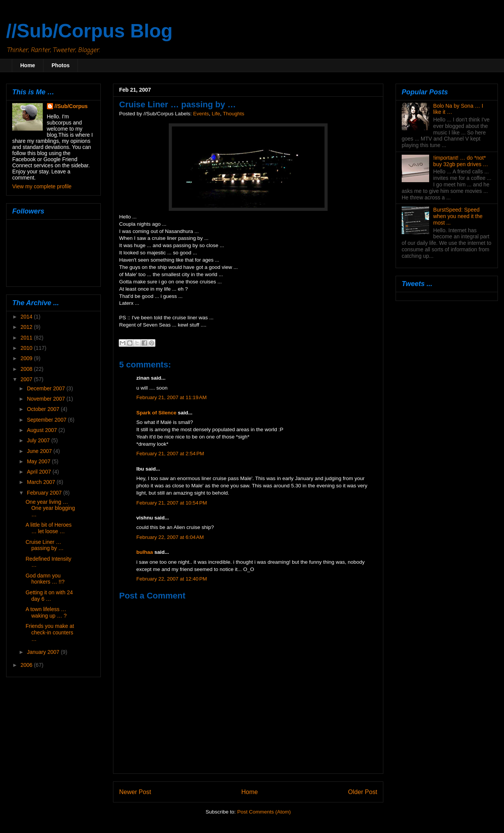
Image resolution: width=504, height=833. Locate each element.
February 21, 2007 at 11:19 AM (171, 397)
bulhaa (145, 552)
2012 (27, 327)
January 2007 (44, 652)
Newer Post (135, 792)
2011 (27, 338)
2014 (27, 317)
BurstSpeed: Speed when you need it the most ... (458, 216)
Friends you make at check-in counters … (50, 632)
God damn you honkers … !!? (45, 579)
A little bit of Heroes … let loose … (49, 528)
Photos (61, 65)
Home (28, 65)
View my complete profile (42, 186)
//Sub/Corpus (71, 106)
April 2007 (40, 472)
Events (201, 114)
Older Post (363, 792)
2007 (27, 379)
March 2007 (42, 482)
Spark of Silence (156, 413)
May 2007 (39, 461)
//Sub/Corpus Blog (89, 31)
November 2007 (47, 399)
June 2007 (40, 451)
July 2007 (39, 440)
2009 (27, 358)
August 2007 (43, 430)
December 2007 (47, 388)
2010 (27, 348)
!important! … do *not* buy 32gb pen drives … (461, 161)
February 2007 (45, 493)
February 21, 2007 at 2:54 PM (170, 454)
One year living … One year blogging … (50, 508)
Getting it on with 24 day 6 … (49, 596)
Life (216, 114)
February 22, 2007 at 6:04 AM (170, 537)
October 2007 (44, 409)
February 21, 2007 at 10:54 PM (172, 503)
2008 (27, 369)
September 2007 (47, 420)
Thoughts (234, 114)
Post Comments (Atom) (264, 812)
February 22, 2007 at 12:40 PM (172, 579)
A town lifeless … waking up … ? (46, 612)
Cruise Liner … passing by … (45, 545)
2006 (27, 665)
